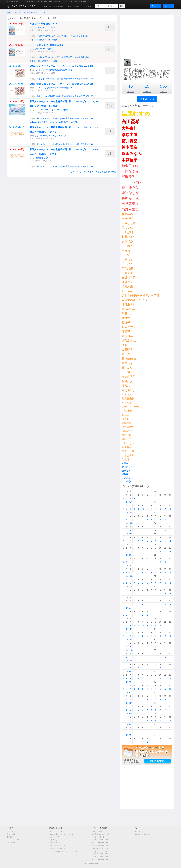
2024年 (129, 513)
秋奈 (124, 345)
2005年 (129, 714)
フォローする (147, 99)
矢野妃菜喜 (77, 79)
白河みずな (128, 427)
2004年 (129, 724)
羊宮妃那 (127, 268)
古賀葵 (126, 250)
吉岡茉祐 (51, 79)
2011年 (129, 650)
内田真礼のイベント (56, 843)
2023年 (129, 523)
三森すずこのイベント (57, 848)
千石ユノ (93, 118)
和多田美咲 (130, 166)
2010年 (129, 661)
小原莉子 (127, 259)
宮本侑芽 (127, 363)
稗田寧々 (127, 332)
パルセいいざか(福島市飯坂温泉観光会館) (53, 70)
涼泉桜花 (74, 122)
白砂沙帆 (127, 435)
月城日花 (127, 439)
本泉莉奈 (126, 481)
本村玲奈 (127, 403)
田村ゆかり (53, 840)
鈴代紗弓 (127, 386)
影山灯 (126, 354)
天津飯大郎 (88, 79)
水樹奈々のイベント (56, 837)
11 (143, 509)
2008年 (129, 682)
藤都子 (85, 118)
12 (143, 594)
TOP (9, 12)
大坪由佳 (130, 128)
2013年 (129, 629)
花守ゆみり (130, 187)
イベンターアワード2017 (101, 854)
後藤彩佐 (127, 431)
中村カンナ (129, 390)
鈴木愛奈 (130, 147)
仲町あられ (60, 118)
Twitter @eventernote (142, 834)
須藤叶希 (60, 36)
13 (135, 594)
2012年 (129, 640)
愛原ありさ (127, 467)
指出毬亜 (127, 219)
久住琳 (125, 460)
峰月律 (79, 118)
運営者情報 (11, 834)
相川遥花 (85, 36)
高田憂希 (131, 122)
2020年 (129, 555)
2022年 (129, 534)
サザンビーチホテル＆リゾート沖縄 (51, 136)
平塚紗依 (127, 411)
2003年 (129, 735)
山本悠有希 (128, 455)
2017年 (129, 587)
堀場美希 (127, 423)
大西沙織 (127, 232)
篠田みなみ (132, 154)
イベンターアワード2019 (101, 860)
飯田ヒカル (127, 471)
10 (130, 573)
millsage (33, 122)
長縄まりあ (130, 198)
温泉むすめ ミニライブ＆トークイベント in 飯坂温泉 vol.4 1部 (62, 66)
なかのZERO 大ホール (45, 27)
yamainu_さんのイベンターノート (30, 12)
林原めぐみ (127, 478)
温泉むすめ (42, 79)
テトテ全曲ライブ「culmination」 (47, 45)
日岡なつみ (130, 171)
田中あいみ (129, 368)
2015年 (129, 608)
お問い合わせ (139, 831)
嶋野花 (125, 474)
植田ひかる (129, 264)
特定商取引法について (15, 843)
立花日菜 (127, 336)
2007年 (129, 692)
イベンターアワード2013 (101, 843)
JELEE (125, 415)
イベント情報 (73, 6)
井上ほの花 (129, 359)
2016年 (129, 597)
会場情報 (88, 6)
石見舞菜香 (130, 204)
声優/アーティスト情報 (53, 6)
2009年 (129, 671)
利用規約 (10, 837)
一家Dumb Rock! (55, 122)
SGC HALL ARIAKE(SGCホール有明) (51, 110)
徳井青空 (130, 141)
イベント (164, 92)
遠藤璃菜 (68, 79)
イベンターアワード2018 (101, 857)
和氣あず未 (129, 327)
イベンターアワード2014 (101, 845)
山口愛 (126, 255)
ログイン (168, 6)
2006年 (129, 703)
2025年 (129, 502)
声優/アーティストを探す (58, 831)
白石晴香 (127, 350)
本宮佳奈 (130, 160)
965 (164, 86)
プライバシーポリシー (15, 840)
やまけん (127, 394)
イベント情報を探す (99, 831)
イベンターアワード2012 (101, 840)
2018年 (129, 576)
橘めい (66, 122)
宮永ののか (71, 118)
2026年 (129, 491)
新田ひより (129, 237)
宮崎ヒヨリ (128, 451)
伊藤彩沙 (127, 241)
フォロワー (147, 92)
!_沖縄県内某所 (42, 158)
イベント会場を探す (99, 837)
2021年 (129, 544)
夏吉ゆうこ (50, 36)
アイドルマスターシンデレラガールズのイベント (67, 851)
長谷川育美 (129, 277)
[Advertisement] (147, 36)
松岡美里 (68, 36)
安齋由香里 (129, 377)
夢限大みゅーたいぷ (46, 118)
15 (131, 86)
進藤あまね (129, 341)
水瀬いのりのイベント (57, 845)
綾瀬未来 (41, 36)
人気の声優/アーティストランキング (62, 834)
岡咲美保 (127, 228)
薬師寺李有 (42, 122)
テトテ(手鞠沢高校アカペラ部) (43, 40)
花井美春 (77, 36)
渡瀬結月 (127, 381)
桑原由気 (130, 135)
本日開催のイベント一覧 (100, 834)
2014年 (129, 618)
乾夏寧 (125, 463)
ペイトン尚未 (132, 182)
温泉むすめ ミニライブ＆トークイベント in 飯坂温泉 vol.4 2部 (62, 84)
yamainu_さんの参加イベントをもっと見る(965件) (94, 172)
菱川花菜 (127, 447)
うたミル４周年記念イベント (44, 24)
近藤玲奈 (127, 282)
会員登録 (156, 6)
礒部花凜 (60, 79)
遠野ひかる (129, 223)
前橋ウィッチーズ (132, 407)
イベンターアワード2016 (101, 851)
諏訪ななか (130, 193)
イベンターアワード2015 (101, 848)
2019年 (129, 565)
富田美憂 (128, 177)
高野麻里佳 (130, 209)
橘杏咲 (125, 419)
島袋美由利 (128, 399)
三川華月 (127, 372)
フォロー (131, 92)
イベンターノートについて (16, 831)
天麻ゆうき (128, 443)
